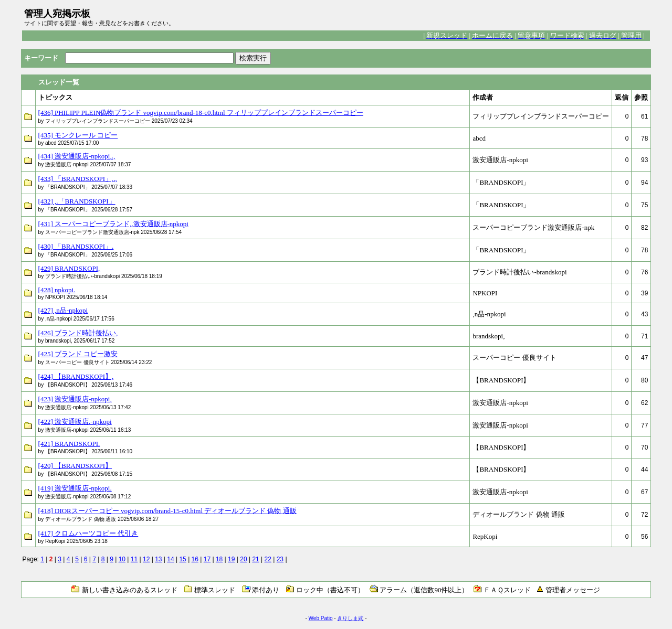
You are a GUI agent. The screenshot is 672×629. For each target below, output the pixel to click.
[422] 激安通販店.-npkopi (75, 422)
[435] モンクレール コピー (78, 135)
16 (195, 559)
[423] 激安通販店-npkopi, (75, 399)
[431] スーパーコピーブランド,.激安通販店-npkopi (113, 224)
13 (158, 559)
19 (231, 559)
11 (134, 559)
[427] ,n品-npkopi (63, 310)
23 (280, 559)
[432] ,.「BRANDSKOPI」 (77, 201)
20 (243, 559)
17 (207, 559)
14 (170, 559)
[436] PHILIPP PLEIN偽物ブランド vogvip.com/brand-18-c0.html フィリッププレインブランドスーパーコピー (201, 113)
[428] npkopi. (57, 290)
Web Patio (321, 618)
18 (219, 559)
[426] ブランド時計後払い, (78, 333)
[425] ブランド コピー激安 (78, 354)
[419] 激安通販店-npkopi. (75, 488)
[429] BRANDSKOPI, (69, 268)
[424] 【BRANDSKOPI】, (76, 376)
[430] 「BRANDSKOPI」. (76, 246)
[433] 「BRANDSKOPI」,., (78, 179)
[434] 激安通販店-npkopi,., (77, 156)
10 (122, 559)
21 (255, 559)
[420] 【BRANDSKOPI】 (75, 466)
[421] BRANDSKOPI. (69, 444)
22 (268, 559)
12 (146, 559)
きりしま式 (350, 618)
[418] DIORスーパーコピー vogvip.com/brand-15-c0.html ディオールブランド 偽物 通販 (167, 511)
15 (182, 559)
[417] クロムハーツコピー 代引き (88, 533)
